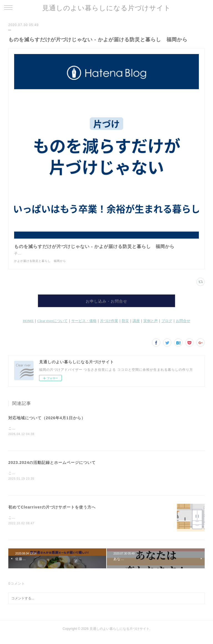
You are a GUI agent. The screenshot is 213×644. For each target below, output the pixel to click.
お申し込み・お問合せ (106, 307)
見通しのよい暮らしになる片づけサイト (106, 8)
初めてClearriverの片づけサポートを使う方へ (52, 513)
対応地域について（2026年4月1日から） (47, 423)
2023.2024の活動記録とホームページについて (52, 469)
